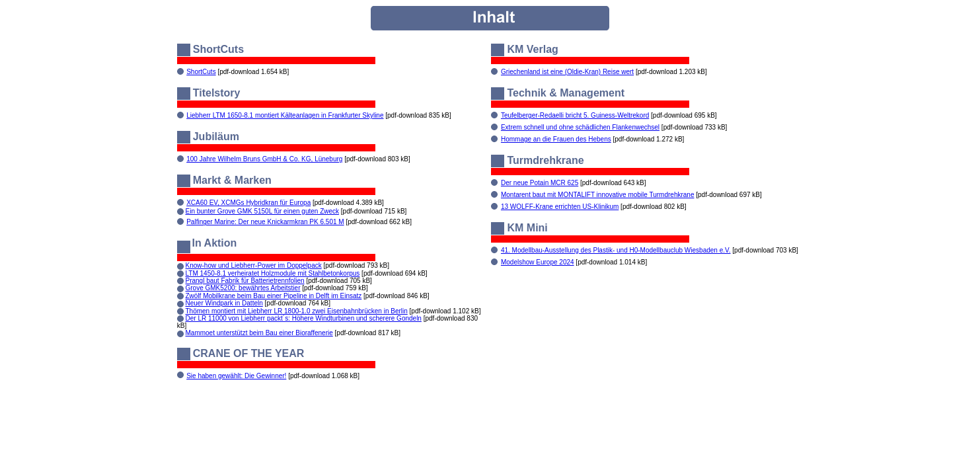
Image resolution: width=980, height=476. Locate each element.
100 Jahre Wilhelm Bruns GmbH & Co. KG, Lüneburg (264, 159)
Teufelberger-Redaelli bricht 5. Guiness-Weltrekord (575, 115)
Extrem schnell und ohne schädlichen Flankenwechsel (580, 127)
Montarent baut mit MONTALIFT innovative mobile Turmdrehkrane (598, 195)
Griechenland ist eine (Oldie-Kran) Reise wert (567, 72)
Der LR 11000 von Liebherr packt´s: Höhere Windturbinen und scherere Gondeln (304, 318)
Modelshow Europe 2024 (538, 262)
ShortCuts (201, 72)
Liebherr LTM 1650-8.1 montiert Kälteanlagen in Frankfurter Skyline (285, 115)
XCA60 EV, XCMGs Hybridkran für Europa (248, 203)
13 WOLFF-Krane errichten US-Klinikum (560, 207)
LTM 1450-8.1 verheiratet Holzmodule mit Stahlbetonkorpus (273, 273)
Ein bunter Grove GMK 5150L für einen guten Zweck (263, 211)
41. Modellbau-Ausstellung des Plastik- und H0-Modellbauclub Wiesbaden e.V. (616, 250)
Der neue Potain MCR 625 (540, 183)
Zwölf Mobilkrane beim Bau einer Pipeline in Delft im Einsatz (274, 296)
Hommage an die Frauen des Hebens (556, 139)
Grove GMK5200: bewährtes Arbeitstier (243, 288)
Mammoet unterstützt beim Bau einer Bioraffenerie (259, 333)
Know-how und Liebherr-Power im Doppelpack (254, 265)
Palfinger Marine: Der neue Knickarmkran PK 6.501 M (265, 222)
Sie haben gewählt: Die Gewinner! (236, 376)
